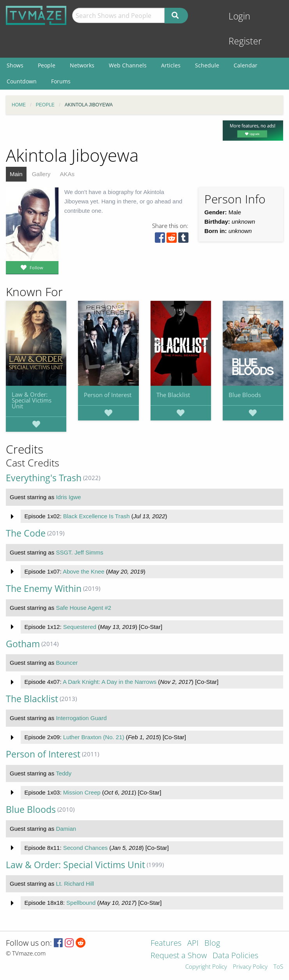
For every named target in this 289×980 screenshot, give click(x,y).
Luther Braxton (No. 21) (94, 737)
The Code (26, 533)
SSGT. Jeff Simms (79, 552)
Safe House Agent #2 (83, 608)
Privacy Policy (250, 967)
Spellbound (81, 903)
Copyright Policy (206, 967)
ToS (278, 967)
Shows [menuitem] (15, 65)
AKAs (67, 174)
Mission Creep (82, 792)
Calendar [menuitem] (246, 65)
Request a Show (179, 956)
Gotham (23, 644)
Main (16, 174)
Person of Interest (108, 395)
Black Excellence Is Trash (97, 516)
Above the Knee (84, 571)
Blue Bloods (245, 395)
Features (166, 944)
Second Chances (85, 848)
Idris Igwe (68, 497)
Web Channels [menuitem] (128, 65)
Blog (212, 944)
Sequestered (80, 627)
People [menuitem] (47, 65)
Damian (66, 829)
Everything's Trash (44, 478)
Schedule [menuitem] (207, 65)
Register (245, 41)
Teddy (64, 773)
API (193, 944)
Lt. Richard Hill (75, 884)
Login (239, 16)
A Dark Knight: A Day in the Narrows (110, 682)
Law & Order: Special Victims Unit (32, 400)
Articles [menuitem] (171, 65)
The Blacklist (173, 395)
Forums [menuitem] (61, 81)
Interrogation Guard (81, 718)
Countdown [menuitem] (22, 81)
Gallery (41, 174)
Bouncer (67, 663)
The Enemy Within (44, 589)
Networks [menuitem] (82, 65)
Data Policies (235, 956)
